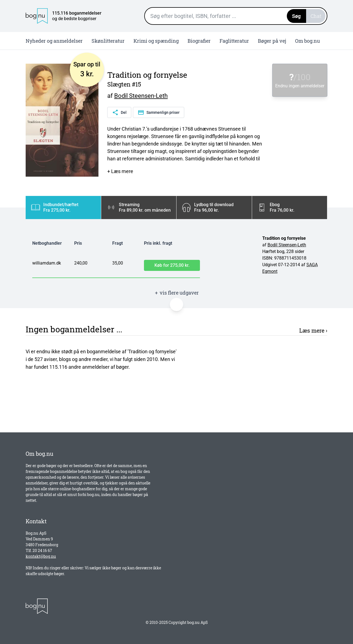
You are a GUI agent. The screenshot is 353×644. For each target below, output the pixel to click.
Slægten (119, 84)
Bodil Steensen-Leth (141, 96)
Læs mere (312, 330)
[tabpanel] (176, 258)
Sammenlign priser (159, 112)
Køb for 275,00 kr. (172, 265)
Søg (296, 16)
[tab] (63, 208)
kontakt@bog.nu (41, 556)
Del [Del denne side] (119, 112)
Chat (316, 16)
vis (176, 293)
